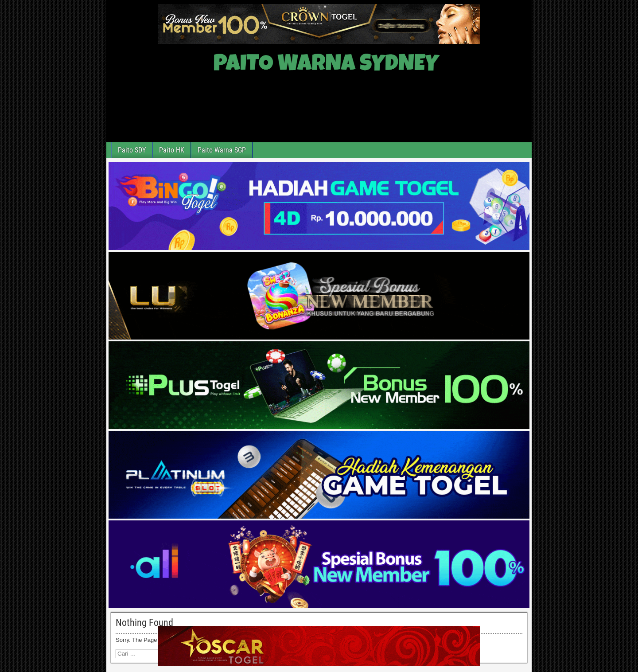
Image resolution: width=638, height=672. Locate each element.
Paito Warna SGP (222, 150)
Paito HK (172, 150)
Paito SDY (132, 150)
